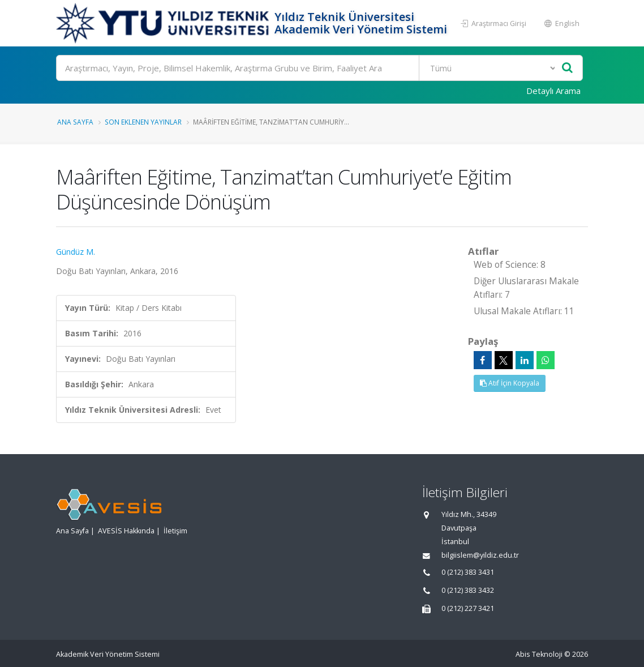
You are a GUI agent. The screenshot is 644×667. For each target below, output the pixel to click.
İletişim (175, 531)
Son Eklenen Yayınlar (143, 122)
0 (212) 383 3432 (468, 590)
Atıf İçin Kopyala (510, 383)
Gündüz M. (76, 252)
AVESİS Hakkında (126, 531)
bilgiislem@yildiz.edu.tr (480, 555)
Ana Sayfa (75, 122)
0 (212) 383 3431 (468, 572)
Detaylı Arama (553, 91)
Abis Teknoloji (539, 654)
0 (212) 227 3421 (468, 608)
